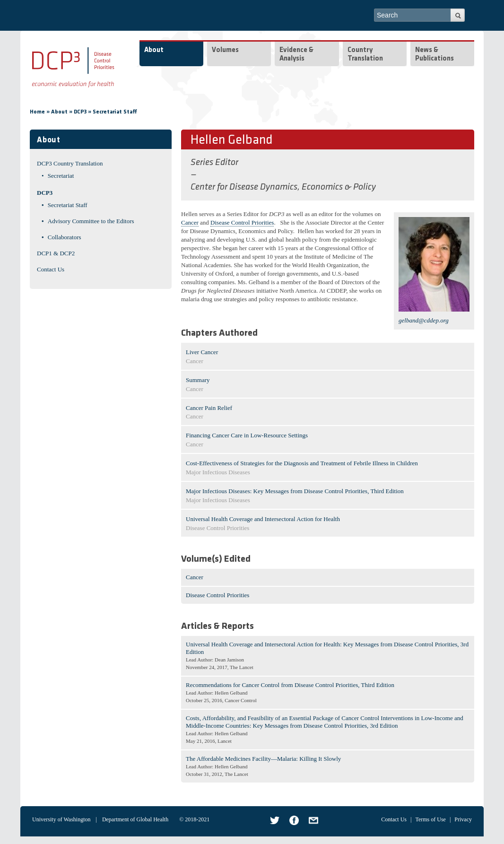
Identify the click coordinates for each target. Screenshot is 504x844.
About (154, 50)
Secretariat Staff (115, 112)
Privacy (463, 819)
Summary (198, 380)
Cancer (190, 222)
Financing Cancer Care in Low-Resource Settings (247, 435)
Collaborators (65, 237)
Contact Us (51, 269)
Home (37, 112)
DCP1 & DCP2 (56, 253)
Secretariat (61, 176)
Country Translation (365, 55)
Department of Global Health (135, 819)
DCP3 (80, 112)
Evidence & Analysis (296, 55)
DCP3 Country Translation (70, 163)
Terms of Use (430, 819)
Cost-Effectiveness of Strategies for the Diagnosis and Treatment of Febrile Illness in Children (302, 463)
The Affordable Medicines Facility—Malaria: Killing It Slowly (263, 759)
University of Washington (61, 819)
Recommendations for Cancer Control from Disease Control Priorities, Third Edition (290, 685)
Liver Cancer (202, 352)
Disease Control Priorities (242, 222)
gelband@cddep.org (424, 320)
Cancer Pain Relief (209, 408)
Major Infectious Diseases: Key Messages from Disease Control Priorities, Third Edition (295, 491)
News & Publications (434, 55)
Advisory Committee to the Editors (91, 221)
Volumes (225, 50)
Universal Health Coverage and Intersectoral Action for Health (263, 519)
